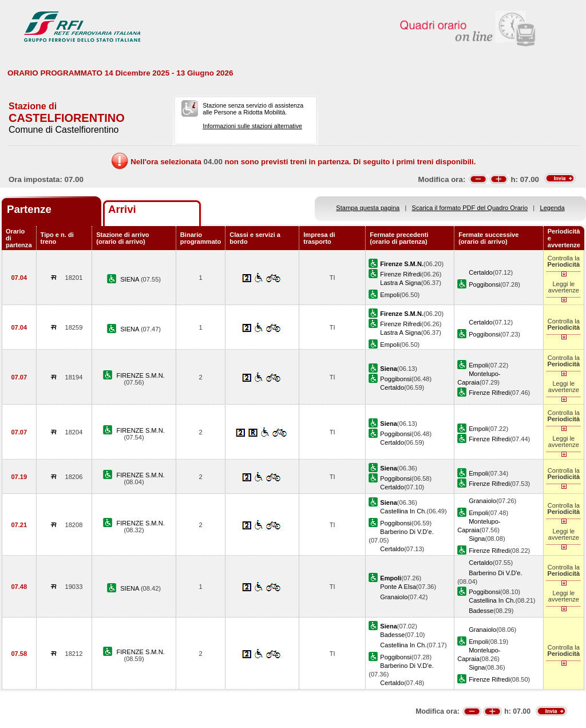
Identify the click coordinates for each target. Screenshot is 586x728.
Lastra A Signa (400, 283)
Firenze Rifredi (401, 274)
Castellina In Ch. (403, 511)
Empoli (390, 295)
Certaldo (481, 272)
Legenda (553, 208)
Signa (477, 539)
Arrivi (122, 209)
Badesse (481, 611)
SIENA (130, 279)
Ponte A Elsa (398, 587)
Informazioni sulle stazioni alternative (252, 126)
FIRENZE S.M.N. (140, 375)
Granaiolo (482, 501)
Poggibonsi (484, 284)
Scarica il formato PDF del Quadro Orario (470, 208)
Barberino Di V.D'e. (407, 532)
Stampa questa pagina (368, 208)
